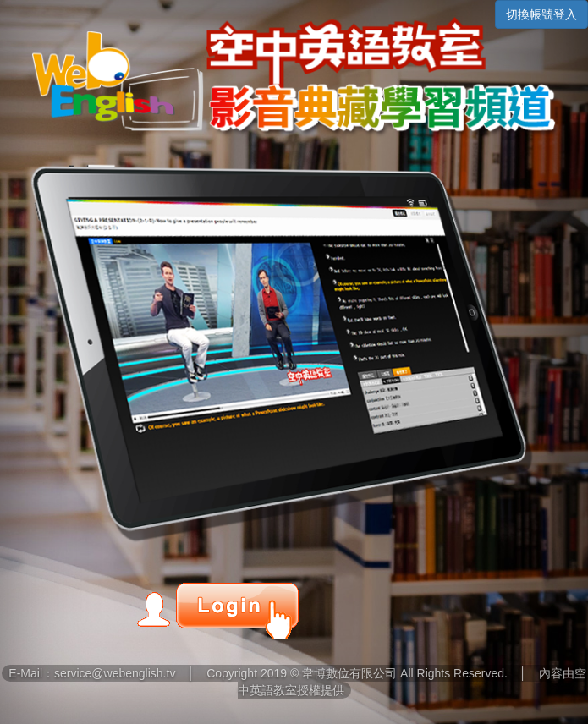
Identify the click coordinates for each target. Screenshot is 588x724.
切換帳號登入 (541, 14)
